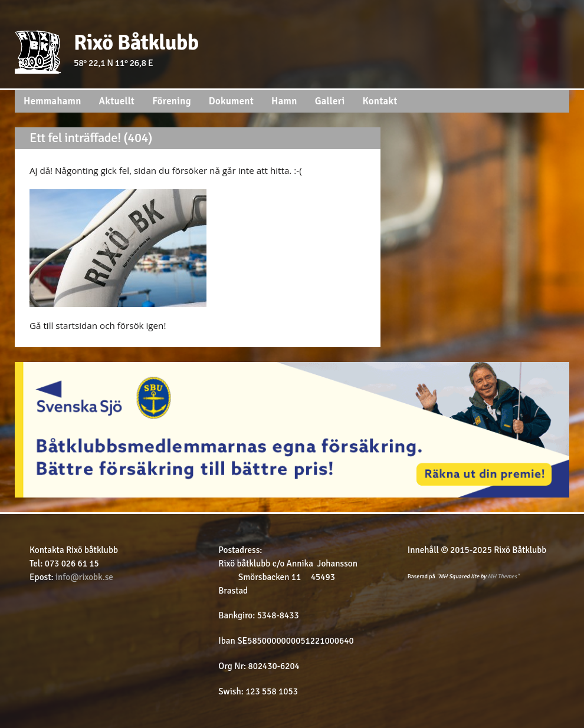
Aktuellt (117, 101)
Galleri (330, 101)
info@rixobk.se (84, 577)
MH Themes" (504, 577)
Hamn (284, 101)
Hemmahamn (53, 101)
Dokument (231, 101)
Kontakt (380, 101)
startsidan (78, 325)
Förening (172, 101)
